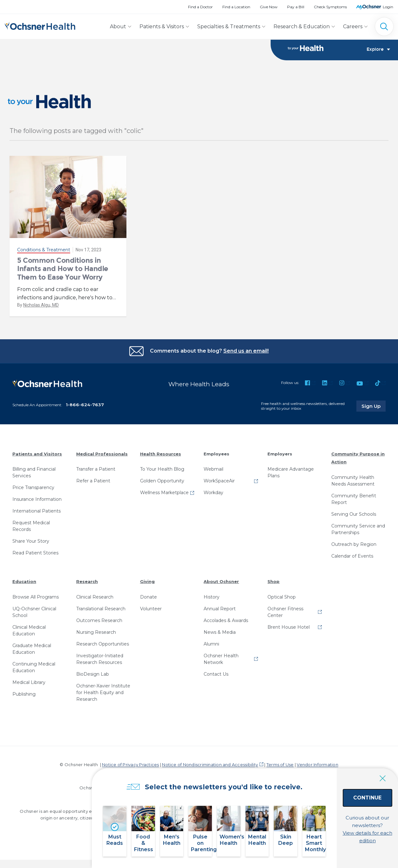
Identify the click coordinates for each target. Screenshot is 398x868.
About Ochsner (221, 581)
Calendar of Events (352, 556)
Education (24, 581)
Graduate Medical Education (32, 649)
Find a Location (236, 7)
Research (87, 581)
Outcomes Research (99, 620)
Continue (358, 804)
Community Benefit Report (354, 499)
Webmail (213, 469)
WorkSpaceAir (219, 481)
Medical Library (29, 682)
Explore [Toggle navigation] (378, 50)
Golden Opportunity (162, 481)
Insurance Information (37, 499)
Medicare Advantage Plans (291, 472)
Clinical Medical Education (29, 630)
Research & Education (302, 27)
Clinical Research (95, 597)
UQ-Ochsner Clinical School (34, 612)
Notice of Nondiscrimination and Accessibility (210, 765)
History (212, 597)
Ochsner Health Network (221, 659)
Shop (273, 581)
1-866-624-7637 (85, 405)
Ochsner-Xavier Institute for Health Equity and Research (103, 692)
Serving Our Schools (354, 514)
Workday (213, 493)
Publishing (24, 694)
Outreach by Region (354, 544)
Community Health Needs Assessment (353, 481)
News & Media (220, 632)
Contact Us (216, 674)
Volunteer (151, 609)
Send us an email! (246, 351)
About (118, 27)
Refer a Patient (93, 481)
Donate (148, 597)
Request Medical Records (31, 526)
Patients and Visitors (37, 454)
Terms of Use (280, 765)
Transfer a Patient (96, 469)
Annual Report (220, 609)
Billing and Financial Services (34, 472)
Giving (147, 581)
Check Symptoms (330, 7)
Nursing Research (96, 632)
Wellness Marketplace (164, 493)
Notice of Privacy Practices (130, 765)
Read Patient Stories (35, 553)
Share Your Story (31, 541)
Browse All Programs (36, 597)
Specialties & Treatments (229, 27)
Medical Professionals (102, 454)
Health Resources (161, 454)
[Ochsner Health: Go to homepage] (40, 25)
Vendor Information (317, 765)
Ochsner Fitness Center (285, 612)
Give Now (269, 7)
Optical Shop (282, 597)
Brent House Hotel (289, 627)
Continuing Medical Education (34, 667)
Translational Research (101, 609)
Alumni (211, 644)
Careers (353, 27)
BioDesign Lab (93, 674)
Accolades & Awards (226, 620)
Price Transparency (33, 487)
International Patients (37, 511)
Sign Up (374, 406)
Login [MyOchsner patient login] (388, 7)
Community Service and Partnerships (358, 529)
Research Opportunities (103, 644)
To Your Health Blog (162, 469)
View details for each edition (358, 832)
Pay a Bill (296, 7)
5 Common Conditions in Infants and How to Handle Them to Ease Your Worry (63, 269)
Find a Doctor (200, 7)
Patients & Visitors (162, 27)
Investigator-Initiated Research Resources (100, 659)
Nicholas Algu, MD (41, 305)
